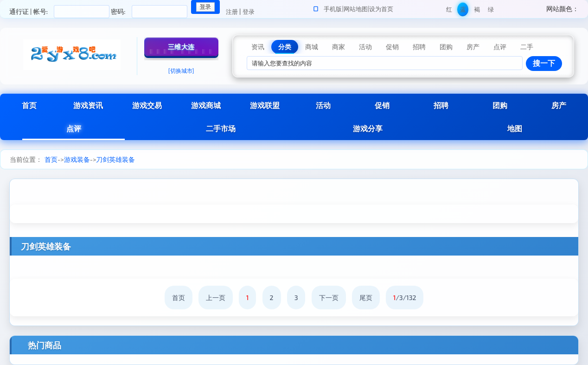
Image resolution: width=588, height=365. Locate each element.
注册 (232, 12)
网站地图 (356, 9)
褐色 (477, 11)
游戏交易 (147, 105)
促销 (382, 105)
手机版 (333, 9)
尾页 (366, 298)
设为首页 (381, 9)
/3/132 (405, 298)
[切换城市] (181, 70)
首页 (29, 105)
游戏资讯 (88, 105)
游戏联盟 (265, 105)
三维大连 (181, 47)
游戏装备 (77, 159)
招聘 (441, 105)
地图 (515, 128)
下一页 (329, 298)
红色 (449, 11)
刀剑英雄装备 (115, 159)
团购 (500, 105)
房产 (559, 105)
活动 (323, 105)
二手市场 (221, 128)
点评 (74, 128)
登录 (249, 12)
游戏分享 (368, 128)
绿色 (491, 11)
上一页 (216, 298)
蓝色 (463, 11)
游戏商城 (206, 105)
